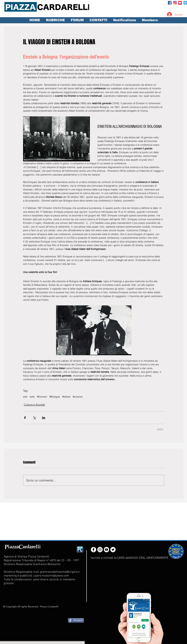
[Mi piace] (76, 620)
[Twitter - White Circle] (113, 550)
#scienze (78, 397)
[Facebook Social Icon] (170, 3)
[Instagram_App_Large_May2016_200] (175, 3)
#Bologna (55, 397)
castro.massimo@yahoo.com (51, 576)
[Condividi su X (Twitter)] (34, 418)
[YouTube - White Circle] (106, 550)
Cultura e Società (34, 405)
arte (25, 397)
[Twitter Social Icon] (185, 3)
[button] (55, 20)
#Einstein (42, 397)
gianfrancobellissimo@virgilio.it (60, 572)
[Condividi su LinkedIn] (44, 418)
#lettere (66, 397)
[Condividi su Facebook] (25, 418)
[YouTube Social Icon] (180, 3)
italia (32, 397)
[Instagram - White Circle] (100, 550)
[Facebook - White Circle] (93, 550)
